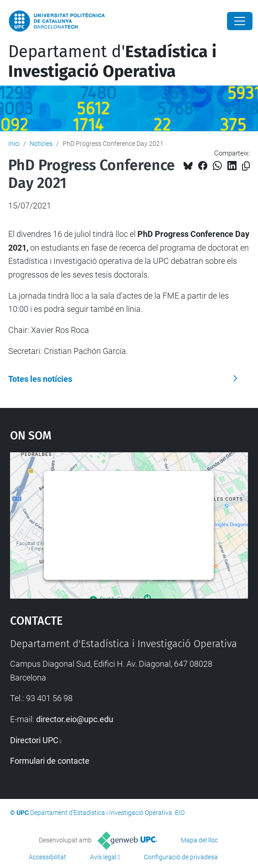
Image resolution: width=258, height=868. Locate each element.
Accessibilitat (47, 857)
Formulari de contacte (50, 761)
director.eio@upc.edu (75, 719)
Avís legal (103, 857)
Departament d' (112, 62)
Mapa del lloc (199, 840)
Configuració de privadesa (181, 857)
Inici (14, 144)
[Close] (240, 21)
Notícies (41, 144)
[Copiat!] (246, 166)
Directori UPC (34, 740)
